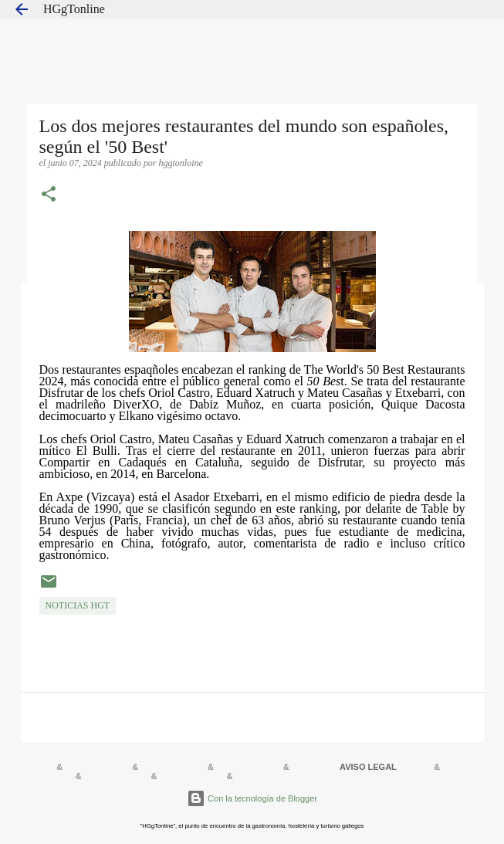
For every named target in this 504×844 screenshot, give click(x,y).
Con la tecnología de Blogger (252, 798)
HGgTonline (74, 9)
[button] (49, 195)
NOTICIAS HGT (78, 605)
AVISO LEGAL (368, 767)
